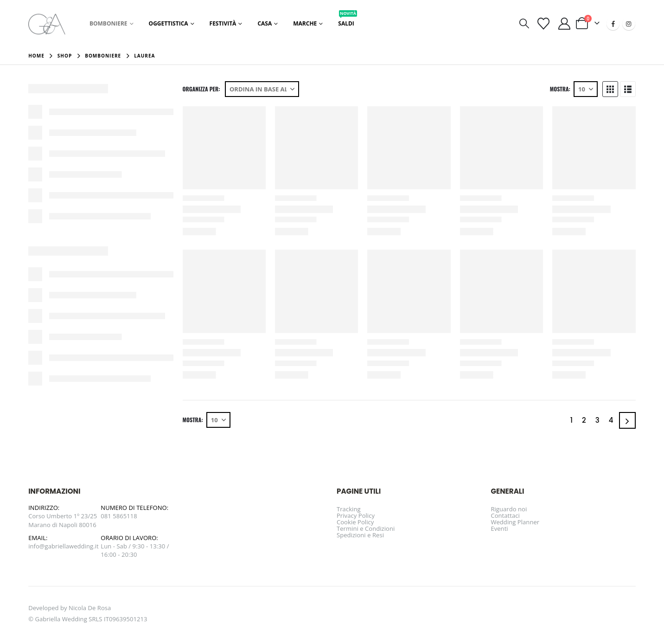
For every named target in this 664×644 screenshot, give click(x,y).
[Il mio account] (565, 24)
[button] (524, 23)
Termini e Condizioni (366, 528)
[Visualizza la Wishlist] (544, 24)
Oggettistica (169, 23)
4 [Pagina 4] (611, 420)
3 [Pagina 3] (597, 420)
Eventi (499, 528)
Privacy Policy (356, 515)
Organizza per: (201, 89)
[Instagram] (629, 24)
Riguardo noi (509, 509)
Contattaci (505, 515)
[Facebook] (613, 24)
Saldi (348, 21)
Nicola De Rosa (90, 608)
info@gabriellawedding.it (64, 546)
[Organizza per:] (262, 89)
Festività (223, 23)
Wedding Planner (515, 522)
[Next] (627, 420)
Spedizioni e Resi (360, 535)
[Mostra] (586, 89)
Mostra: (560, 89)
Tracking (349, 509)
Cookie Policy (355, 522)
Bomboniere (109, 23)
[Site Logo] (47, 23)
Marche (305, 23)
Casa (265, 23)
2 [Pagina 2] (584, 420)
